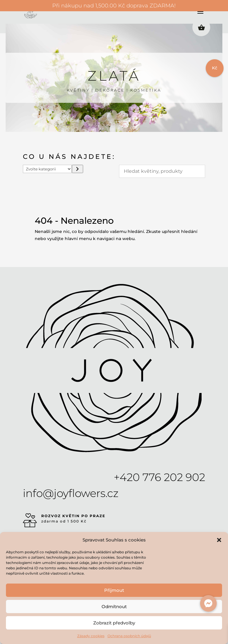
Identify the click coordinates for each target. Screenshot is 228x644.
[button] (219, 540)
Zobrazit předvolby (114, 623)
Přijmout (114, 590)
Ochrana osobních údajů (129, 636)
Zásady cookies (91, 636)
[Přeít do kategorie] (77, 169)
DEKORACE (110, 90)
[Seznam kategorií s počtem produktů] (47, 169)
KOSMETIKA (146, 90)
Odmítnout (114, 607)
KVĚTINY (78, 90)
